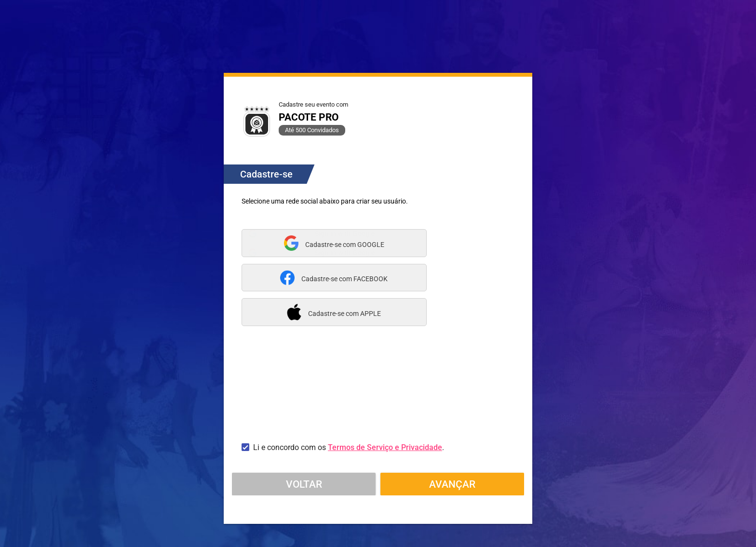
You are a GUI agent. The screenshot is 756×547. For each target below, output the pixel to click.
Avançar (452, 484)
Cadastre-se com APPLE (344, 314)
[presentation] (315, 404)
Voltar (304, 484)
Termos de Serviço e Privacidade (385, 447)
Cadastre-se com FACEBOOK (344, 279)
